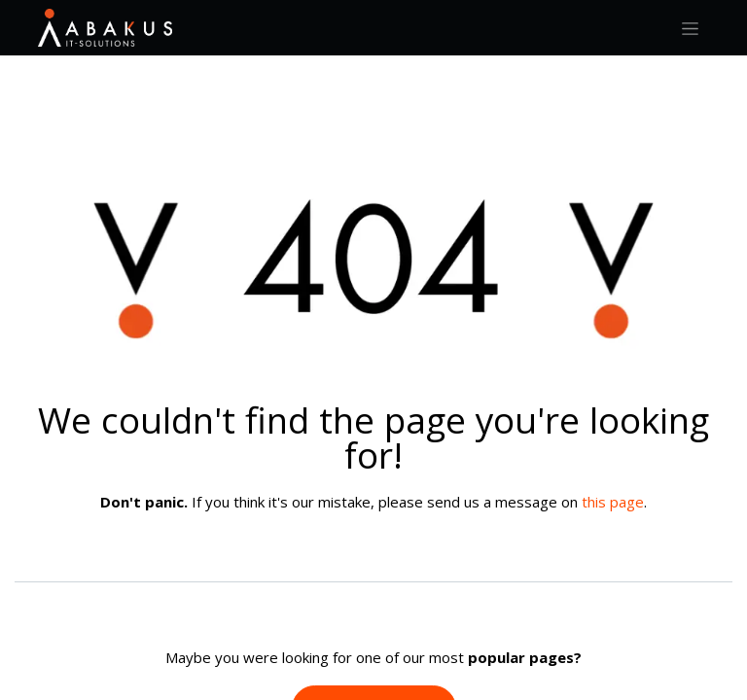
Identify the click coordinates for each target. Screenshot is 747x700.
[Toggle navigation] (690, 28)
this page (613, 502)
